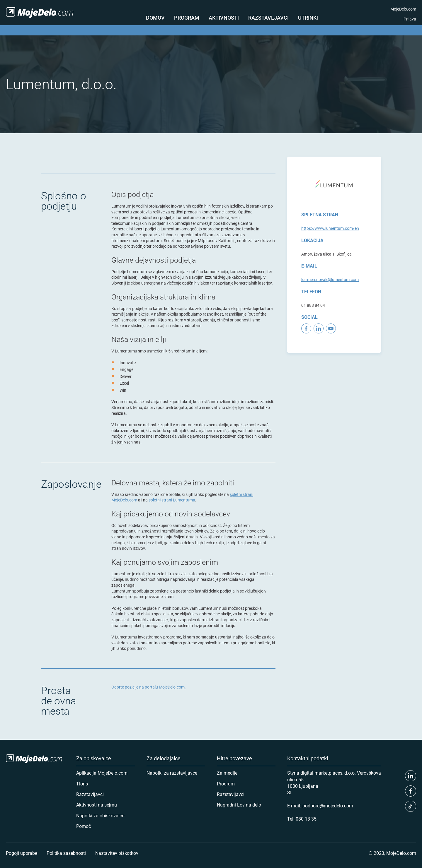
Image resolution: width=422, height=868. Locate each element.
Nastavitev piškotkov (117, 853)
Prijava (410, 19)
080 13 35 (306, 819)
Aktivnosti (224, 18)
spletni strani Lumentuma (172, 500)
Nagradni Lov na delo (239, 805)
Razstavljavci (268, 18)
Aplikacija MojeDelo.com (102, 773)
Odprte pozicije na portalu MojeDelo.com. (149, 687)
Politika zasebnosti (66, 853)
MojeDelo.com (403, 9)
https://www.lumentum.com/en (330, 228)
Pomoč (84, 826)
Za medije (227, 773)
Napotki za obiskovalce (100, 815)
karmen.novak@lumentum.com (330, 279)
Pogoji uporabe (22, 853)
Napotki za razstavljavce (172, 773)
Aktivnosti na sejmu (97, 805)
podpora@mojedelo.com (328, 805)
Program (187, 18)
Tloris (82, 784)
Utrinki (308, 18)
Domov (155, 18)
